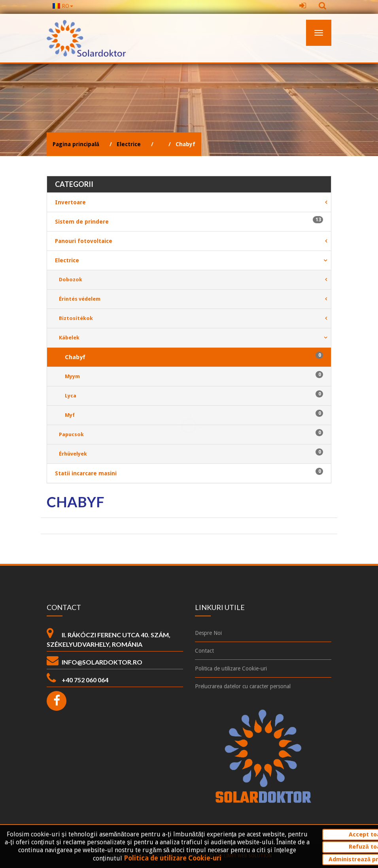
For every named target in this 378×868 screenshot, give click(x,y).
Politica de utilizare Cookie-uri (173, 859)
